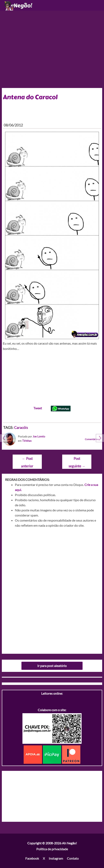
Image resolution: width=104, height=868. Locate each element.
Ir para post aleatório (52, 666)
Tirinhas (27, 441)
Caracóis (21, 427)
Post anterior (27, 460)
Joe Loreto (39, 436)
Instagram (56, 858)
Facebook (32, 858)
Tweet (38, 408)
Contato (73, 858)
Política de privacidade (52, 849)
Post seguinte (77, 460)
